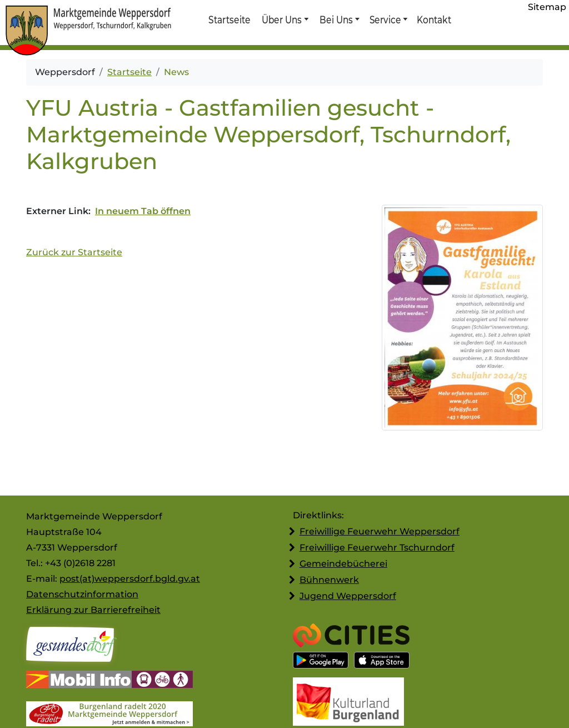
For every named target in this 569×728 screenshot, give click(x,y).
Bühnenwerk (329, 580)
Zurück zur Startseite (74, 252)
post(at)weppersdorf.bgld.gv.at (130, 579)
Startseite (229, 19)
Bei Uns (336, 19)
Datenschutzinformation (82, 594)
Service (385, 19)
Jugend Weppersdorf (348, 596)
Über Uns (282, 19)
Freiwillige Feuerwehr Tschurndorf (377, 548)
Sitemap (547, 7)
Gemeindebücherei (343, 564)
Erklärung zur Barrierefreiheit (93, 610)
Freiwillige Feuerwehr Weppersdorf (380, 531)
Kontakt (433, 19)
